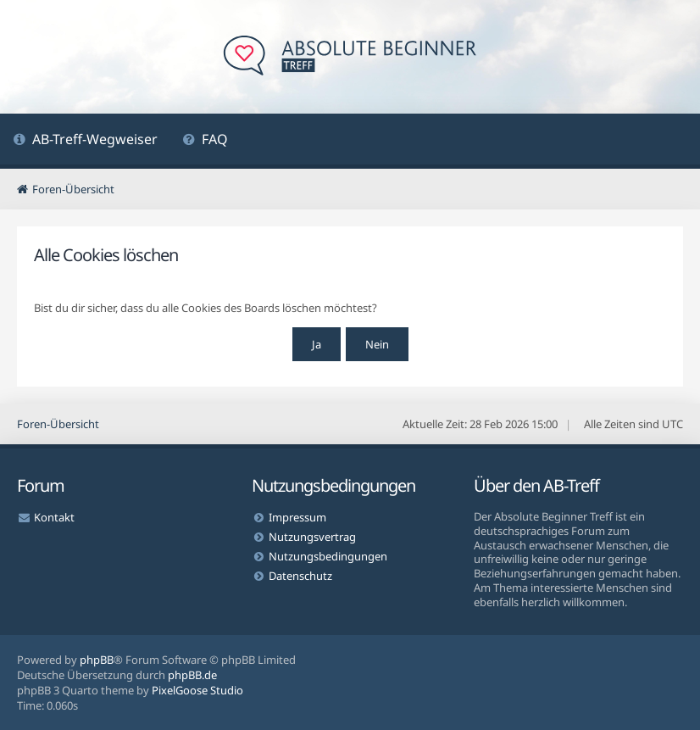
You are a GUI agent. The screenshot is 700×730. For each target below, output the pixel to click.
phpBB (97, 660)
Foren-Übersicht (58, 424)
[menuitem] (85, 141)
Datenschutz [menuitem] (300, 576)
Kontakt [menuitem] (54, 517)
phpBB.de (192, 675)
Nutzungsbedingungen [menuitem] (328, 556)
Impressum (297, 517)
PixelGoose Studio (197, 690)
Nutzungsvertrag (312, 537)
